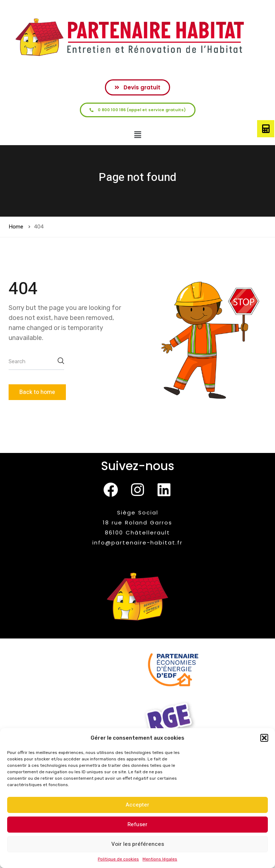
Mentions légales (160, 859)
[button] (264, 738)
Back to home (37, 392)
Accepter (137, 805)
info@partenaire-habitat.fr (137, 542)
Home (16, 227)
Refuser (137, 824)
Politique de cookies (118, 859)
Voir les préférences (138, 844)
